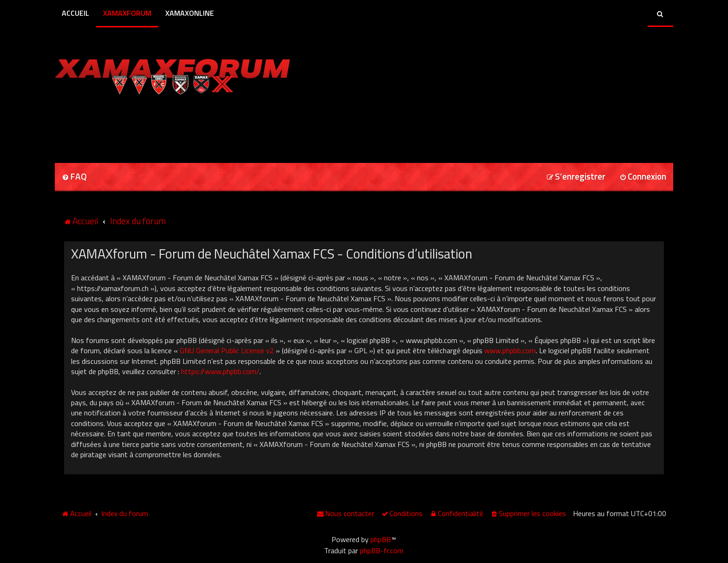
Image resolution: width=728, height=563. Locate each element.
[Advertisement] (163, 126)
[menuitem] (74, 177)
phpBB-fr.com (382, 550)
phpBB (381, 539)
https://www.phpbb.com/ (220, 371)
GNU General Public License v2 (227, 350)
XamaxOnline (190, 13)
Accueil (75, 13)
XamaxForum (127, 13)
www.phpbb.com (510, 350)
